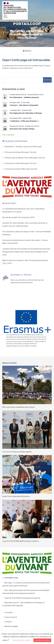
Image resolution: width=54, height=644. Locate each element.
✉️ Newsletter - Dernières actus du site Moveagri (22, 147)
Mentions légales (11, 626)
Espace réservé (11, 617)
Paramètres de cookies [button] (21, 640)
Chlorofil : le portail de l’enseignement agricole (22, 598)
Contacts (8, 622)
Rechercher (47, 80)
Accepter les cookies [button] (42, 640)
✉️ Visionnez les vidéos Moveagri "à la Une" (20, 163)
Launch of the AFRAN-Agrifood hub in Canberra (20, 541)
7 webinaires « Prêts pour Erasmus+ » (24, 121)
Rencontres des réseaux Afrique (22, 129)
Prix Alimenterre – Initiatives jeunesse (24, 97)
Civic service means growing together (17, 452)
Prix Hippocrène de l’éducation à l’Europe (26, 113)
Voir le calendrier (8, 135)
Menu (28, 51)
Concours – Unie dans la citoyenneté (24, 105)
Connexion (9, 612)
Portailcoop (27, 24)
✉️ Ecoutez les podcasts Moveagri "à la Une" (20, 169)
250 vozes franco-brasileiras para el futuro (19, 407)
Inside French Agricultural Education (16, 496)
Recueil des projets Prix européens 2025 (18, 217)
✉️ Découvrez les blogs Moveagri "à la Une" (20, 152)
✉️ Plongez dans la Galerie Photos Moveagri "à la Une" (24, 158)
